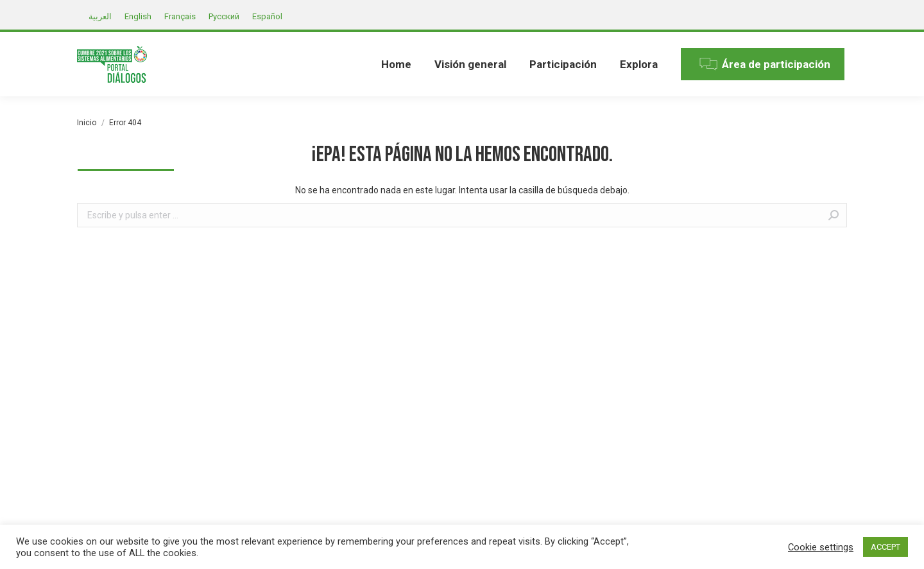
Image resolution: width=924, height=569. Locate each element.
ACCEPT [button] (886, 547)
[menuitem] (396, 64)
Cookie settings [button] (821, 547)
